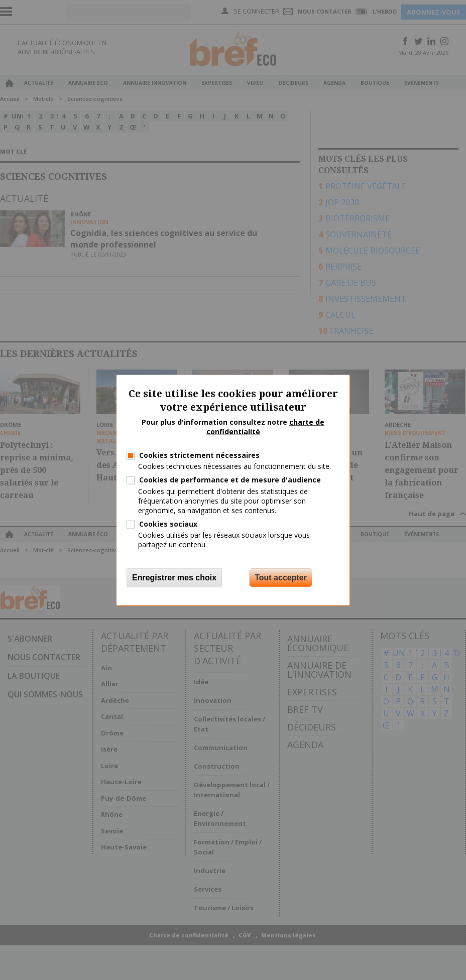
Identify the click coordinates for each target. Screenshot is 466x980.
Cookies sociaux (168, 524)
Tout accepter (281, 577)
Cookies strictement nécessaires (199, 455)
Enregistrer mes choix (174, 577)
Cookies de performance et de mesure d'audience (230, 480)
